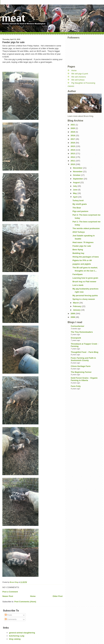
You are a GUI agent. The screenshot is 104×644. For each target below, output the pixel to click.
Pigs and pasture (80, 211)
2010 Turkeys (79, 232)
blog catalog (15, 639)
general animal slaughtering (22, 633)
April (76, 197)
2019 (73, 132)
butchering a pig (17, 636)
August (77, 182)
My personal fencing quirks (85, 296)
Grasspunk (76, 338)
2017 (73, 139)
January (77, 310)
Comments (11, 619)
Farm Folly (76, 386)
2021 (73, 125)
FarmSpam (77, 274)
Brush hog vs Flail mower (84, 282)
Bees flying (78, 250)
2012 (73, 157)
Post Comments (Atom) (25, 602)
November (78, 172)
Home (33, 596)
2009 (73, 314)
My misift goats (80, 204)
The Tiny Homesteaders (82, 332)
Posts (8, 615)
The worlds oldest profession (86, 228)
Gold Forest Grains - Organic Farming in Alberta (84, 379)
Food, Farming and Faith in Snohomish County (83, 359)
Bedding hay (78, 253)
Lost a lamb (78, 285)
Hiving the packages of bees (86, 257)
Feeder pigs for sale (82, 246)
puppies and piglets (82, 264)
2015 (73, 146)
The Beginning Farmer (81, 372)
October (77, 175)
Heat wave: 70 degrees (83, 242)
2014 (73, 150)
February (77, 306)
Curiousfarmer (78, 326)
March (76, 303)
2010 (73, 164)
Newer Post (8, 596)
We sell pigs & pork (80, 74)
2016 (73, 143)
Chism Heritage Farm (81, 366)
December (78, 168)
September (78, 179)
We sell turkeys (78, 80)
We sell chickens (79, 77)
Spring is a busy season (84, 299)
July (75, 186)
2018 (73, 135)
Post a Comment (10, 592)
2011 (73, 161)
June (76, 190)
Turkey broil (78, 200)
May (75, 193)
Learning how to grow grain (85, 278)
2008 (73, 317)
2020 (73, 128)
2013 (73, 153)
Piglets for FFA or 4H (82, 260)
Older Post (58, 596)
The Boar (77, 208)
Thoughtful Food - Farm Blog (85, 352)
